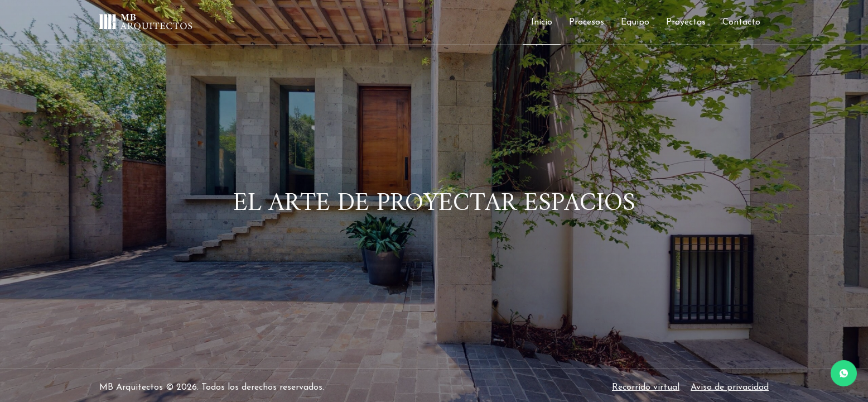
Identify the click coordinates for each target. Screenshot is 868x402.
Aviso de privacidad (730, 387)
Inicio (542, 22)
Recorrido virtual (646, 387)
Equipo (635, 22)
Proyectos (686, 22)
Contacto (741, 22)
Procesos (587, 22)
